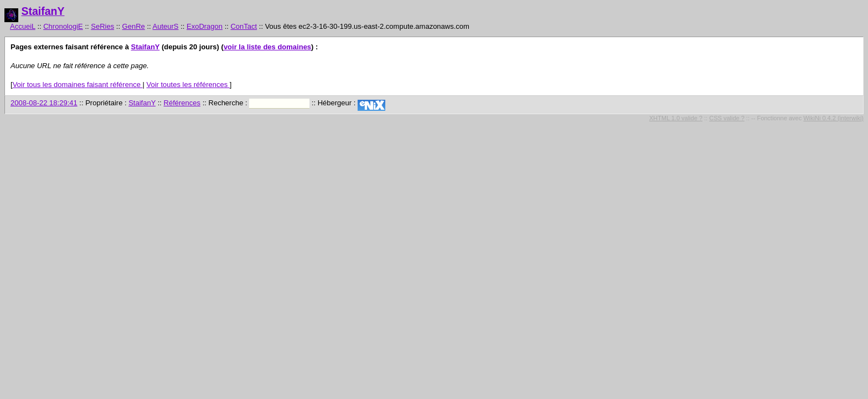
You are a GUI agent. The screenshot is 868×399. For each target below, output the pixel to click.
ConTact (244, 26)
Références (182, 103)
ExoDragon (205, 26)
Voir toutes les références (188, 85)
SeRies (102, 26)
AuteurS (166, 26)
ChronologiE (63, 26)
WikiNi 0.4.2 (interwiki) (833, 118)
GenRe (134, 26)
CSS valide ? (727, 118)
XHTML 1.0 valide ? (676, 118)
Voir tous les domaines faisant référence (78, 85)
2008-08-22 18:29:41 (44, 103)
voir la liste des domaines (267, 47)
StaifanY (43, 11)
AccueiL (23, 26)
